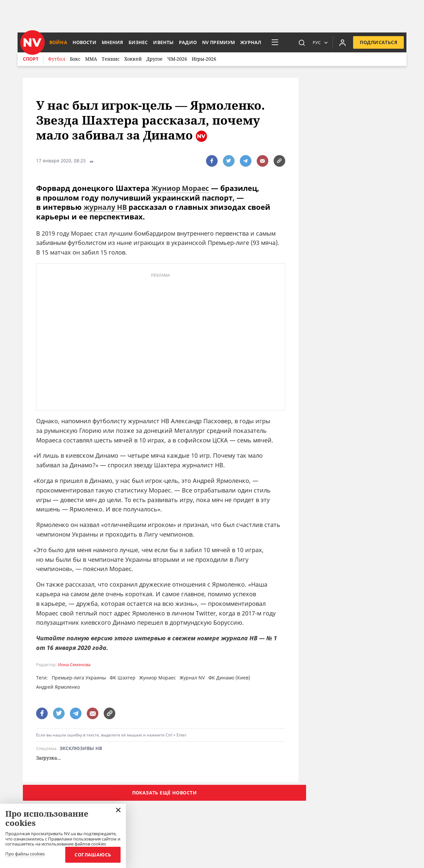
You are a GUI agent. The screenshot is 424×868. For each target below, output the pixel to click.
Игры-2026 (204, 59)
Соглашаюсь (92, 855)
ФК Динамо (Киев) (229, 677)
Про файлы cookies (25, 854)
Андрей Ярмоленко (58, 687)
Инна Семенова (74, 664)
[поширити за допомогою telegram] (246, 161)
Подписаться (378, 42)
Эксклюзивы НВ (81, 749)
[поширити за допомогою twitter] (229, 161)
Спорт (31, 59)
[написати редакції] (263, 161)
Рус (317, 42)
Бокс (75, 59)
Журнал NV (192, 677)
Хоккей (133, 59)
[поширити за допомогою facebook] (212, 161)
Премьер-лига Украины (79, 677)
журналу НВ (107, 207)
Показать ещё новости (164, 792)
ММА (91, 59)
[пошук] (302, 42)
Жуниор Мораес (182, 188)
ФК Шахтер (123, 677)
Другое (155, 59)
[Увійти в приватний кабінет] (343, 42)
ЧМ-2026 (177, 59)
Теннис (111, 59)
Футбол (57, 59)
